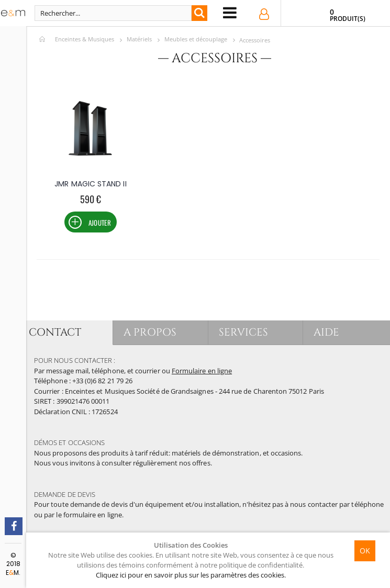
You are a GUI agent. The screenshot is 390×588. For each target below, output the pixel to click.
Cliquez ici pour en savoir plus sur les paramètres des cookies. (191, 575)
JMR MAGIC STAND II (90, 184)
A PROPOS (150, 332)
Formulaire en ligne (202, 371)
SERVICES (244, 332)
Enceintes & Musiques (85, 39)
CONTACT (55, 332)
